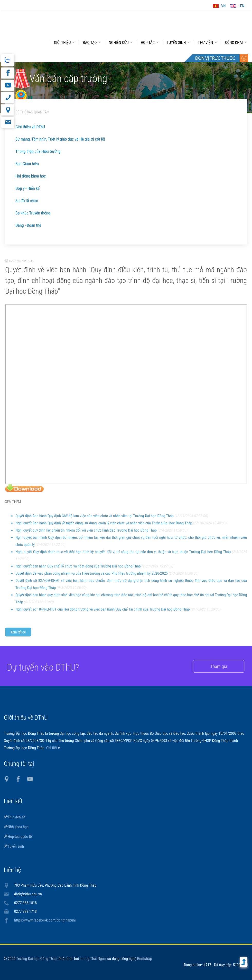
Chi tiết (52, 748)
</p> (126, 399)
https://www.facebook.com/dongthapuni (45, 920)
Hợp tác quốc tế (18, 837)
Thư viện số (15, 817)
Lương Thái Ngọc (93, 959)
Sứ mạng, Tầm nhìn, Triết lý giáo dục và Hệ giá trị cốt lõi (60, 139)
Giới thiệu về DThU (30, 127)
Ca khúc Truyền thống (33, 213)
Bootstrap (145, 959)
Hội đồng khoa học (31, 176)
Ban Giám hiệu (27, 164)
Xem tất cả (18, 636)
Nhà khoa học (16, 827)
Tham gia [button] (212, 666)
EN (242, 6)
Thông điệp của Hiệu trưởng (38, 151)
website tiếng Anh (8, 60)
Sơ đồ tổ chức (27, 201)
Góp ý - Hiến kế (27, 188)
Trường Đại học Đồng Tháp (36, 959)
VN (223, 6)
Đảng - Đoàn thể (28, 225)
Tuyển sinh (14, 846)
